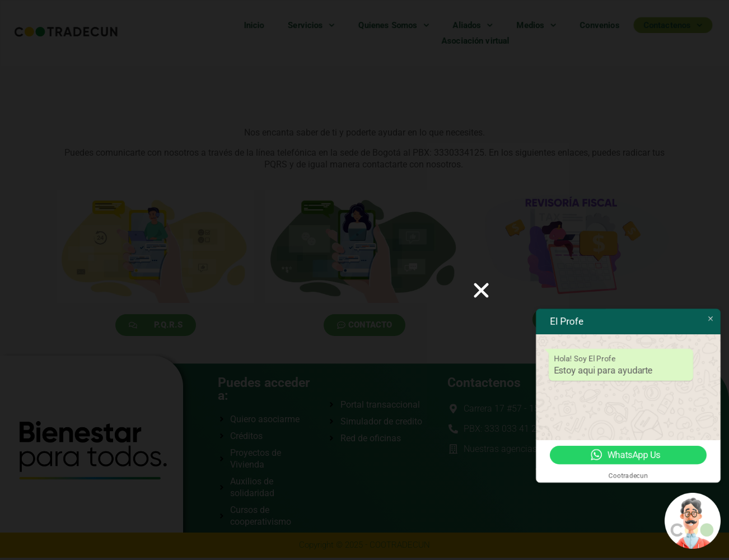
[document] (364, 280)
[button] (481, 290)
